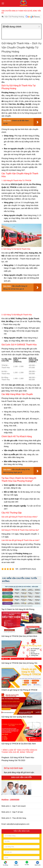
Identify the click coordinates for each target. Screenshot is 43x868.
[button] (3, 3)
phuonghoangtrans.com (11, 547)
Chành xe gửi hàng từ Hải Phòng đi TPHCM (19, 680)
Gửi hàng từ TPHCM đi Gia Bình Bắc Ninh (19, 734)
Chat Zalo (16, 863)
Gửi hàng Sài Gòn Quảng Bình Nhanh (17, 707)
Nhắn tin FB (38, 863)
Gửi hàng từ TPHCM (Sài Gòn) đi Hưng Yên (19, 653)
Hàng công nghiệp (11, 413)
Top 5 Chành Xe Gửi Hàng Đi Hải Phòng (18, 599)
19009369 (15, 790)
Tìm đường (5, 863)
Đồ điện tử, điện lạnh (12, 395)
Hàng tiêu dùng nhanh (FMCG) (16, 402)
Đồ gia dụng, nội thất (12, 409)
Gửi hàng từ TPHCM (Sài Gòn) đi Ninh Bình (19, 626)
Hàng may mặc (10, 420)
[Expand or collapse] (39, 27)
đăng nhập (16, 763)
